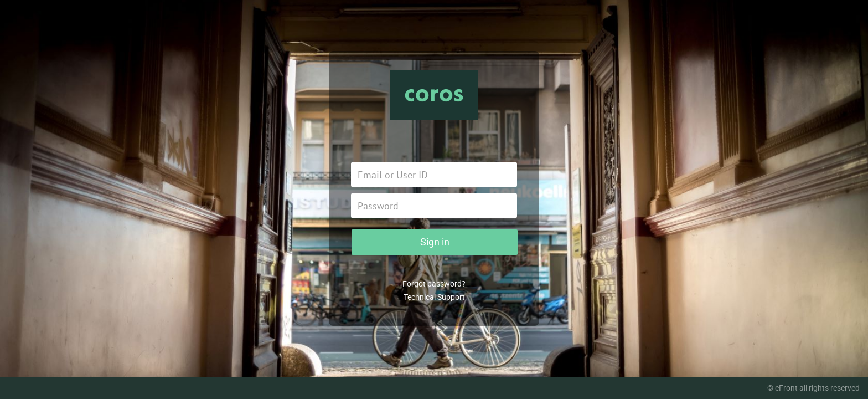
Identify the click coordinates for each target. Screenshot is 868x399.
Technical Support (434, 297)
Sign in (435, 242)
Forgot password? (434, 284)
